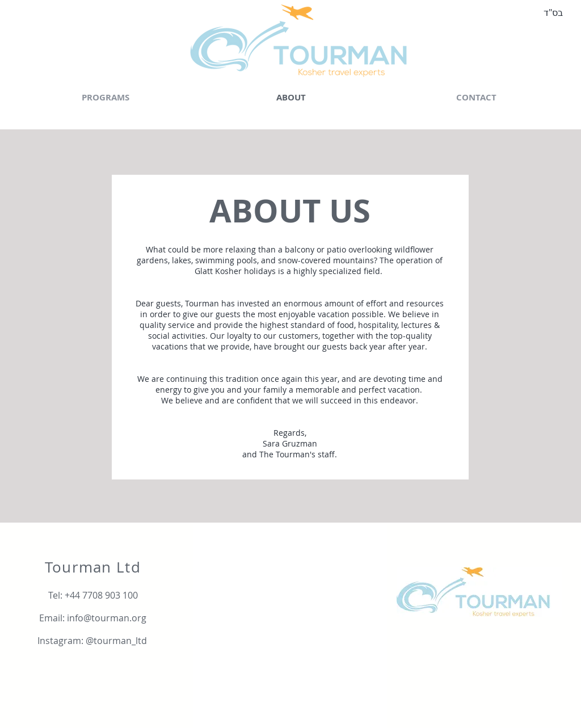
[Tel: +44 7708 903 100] (93, 595)
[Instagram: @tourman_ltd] (92, 641)
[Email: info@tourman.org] (93, 618)
